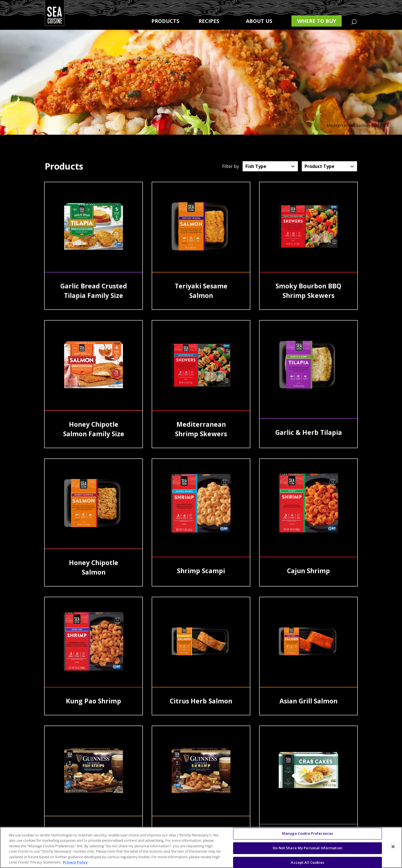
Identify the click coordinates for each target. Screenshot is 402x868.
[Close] (393, 847)
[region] (201, 847)
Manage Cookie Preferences (308, 834)
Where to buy (317, 21)
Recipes (209, 21)
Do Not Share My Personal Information (308, 848)
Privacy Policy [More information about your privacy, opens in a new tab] (75, 862)
